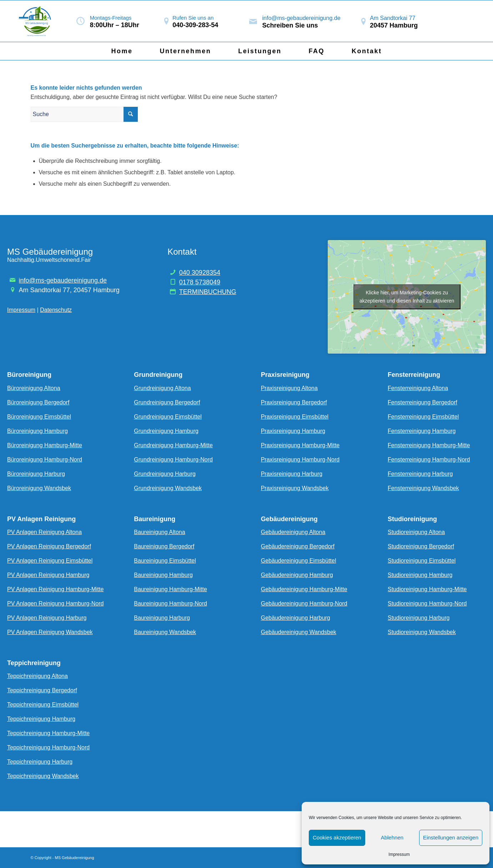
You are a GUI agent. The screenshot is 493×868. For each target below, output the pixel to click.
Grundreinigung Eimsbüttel (168, 417)
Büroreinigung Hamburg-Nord (45, 460)
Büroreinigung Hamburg (37, 431)
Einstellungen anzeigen (451, 837)
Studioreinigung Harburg (419, 618)
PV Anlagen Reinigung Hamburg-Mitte (55, 589)
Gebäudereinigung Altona (293, 532)
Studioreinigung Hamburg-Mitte (427, 589)
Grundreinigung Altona (162, 388)
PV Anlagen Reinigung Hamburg (48, 575)
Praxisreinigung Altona (289, 388)
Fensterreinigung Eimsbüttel (423, 417)
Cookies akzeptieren (337, 837)
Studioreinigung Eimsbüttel (422, 561)
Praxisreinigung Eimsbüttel (295, 417)
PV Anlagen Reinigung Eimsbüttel (50, 561)
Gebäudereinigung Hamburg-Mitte (304, 589)
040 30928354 (200, 273)
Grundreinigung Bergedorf (167, 402)
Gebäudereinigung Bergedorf (298, 546)
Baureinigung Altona (159, 532)
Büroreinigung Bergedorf (38, 402)
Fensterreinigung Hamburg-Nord (429, 460)
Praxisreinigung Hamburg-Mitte (300, 445)
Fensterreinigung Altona (418, 388)
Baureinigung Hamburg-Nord (170, 603)
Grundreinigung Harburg (165, 474)
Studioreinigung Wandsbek (422, 632)
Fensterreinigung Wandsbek (423, 488)
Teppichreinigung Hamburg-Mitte (48, 733)
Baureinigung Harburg (162, 618)
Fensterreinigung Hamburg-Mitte (429, 445)
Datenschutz (56, 310)
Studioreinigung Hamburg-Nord (427, 603)
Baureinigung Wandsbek (165, 632)
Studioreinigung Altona (416, 532)
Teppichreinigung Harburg (40, 762)
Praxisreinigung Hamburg (293, 431)
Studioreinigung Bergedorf (421, 546)
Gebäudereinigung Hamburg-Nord (304, 603)
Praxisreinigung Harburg (292, 474)
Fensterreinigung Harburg (420, 474)
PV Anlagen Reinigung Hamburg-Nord (55, 603)
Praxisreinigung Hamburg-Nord (300, 460)
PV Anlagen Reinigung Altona (44, 532)
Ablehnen (392, 837)
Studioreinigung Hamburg (420, 575)
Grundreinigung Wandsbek (168, 488)
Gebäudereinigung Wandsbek (299, 632)
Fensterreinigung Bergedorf (422, 402)
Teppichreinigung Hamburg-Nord (48, 747)
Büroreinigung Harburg (36, 474)
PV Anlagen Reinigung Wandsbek (50, 632)
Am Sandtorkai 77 (393, 18)
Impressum (399, 854)
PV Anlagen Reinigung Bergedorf (49, 546)
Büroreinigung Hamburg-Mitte (45, 445)
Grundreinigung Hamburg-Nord (173, 460)
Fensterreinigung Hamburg (422, 431)
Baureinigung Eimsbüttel (165, 561)
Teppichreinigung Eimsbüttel (43, 705)
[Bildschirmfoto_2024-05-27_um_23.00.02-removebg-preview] (36, 21)
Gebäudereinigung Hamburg (297, 575)
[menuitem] (122, 51)
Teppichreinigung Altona (37, 676)
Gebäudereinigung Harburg (296, 618)
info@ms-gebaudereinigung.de (301, 18)
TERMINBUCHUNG (208, 292)
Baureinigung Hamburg (163, 575)
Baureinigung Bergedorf (164, 546)
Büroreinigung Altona (34, 388)
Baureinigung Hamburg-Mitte (170, 589)
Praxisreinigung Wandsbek (295, 488)
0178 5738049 (200, 282)
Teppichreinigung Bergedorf (42, 690)
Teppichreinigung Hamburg (41, 719)
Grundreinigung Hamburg (166, 431)
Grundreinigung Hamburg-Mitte (173, 445)
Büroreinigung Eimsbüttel (39, 417)
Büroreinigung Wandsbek (39, 488)
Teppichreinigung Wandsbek (43, 776)
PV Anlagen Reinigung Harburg (47, 618)
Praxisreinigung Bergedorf (294, 402)
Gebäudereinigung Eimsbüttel (299, 561)
